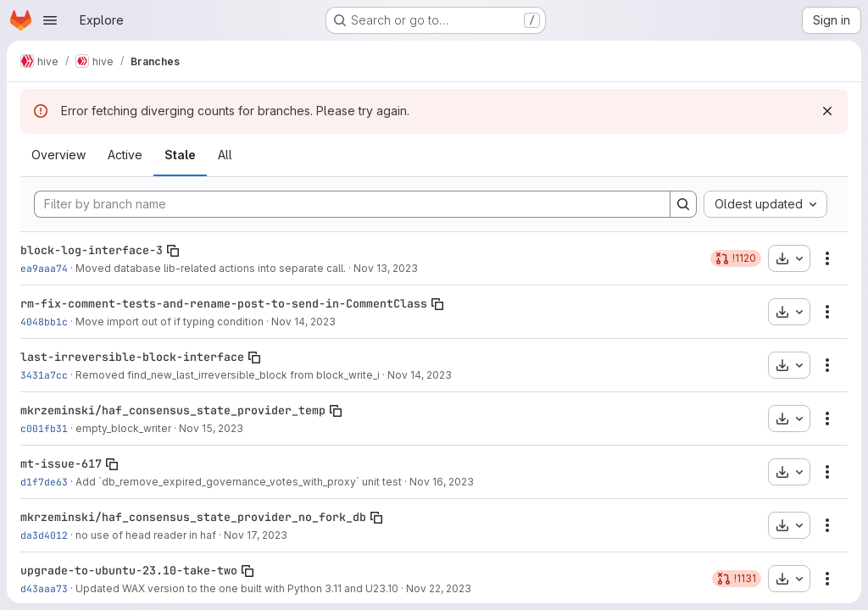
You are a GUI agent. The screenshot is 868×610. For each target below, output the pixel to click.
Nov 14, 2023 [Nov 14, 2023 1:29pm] (303, 322)
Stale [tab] (180, 155)
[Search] (683, 204)
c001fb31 (44, 428)
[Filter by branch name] (352, 204)
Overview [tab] (58, 155)
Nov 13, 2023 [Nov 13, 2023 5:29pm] (386, 268)
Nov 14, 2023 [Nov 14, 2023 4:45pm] (420, 375)
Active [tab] (125, 155)
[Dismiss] (827, 111)
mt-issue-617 (61, 463)
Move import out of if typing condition (170, 322)
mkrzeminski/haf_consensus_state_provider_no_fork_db (193, 517)
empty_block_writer (123, 428)
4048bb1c (44, 322)
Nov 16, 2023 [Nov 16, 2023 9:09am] (442, 482)
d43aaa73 (44, 588)
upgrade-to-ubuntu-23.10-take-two (129, 570)
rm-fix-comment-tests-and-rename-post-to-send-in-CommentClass (224, 303)
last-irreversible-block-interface (132, 357)
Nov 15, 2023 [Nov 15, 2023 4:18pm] (211, 428)
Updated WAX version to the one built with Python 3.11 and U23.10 (237, 588)
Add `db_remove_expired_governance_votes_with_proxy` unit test (239, 482)
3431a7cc (44, 375)
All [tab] (225, 155)
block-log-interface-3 (92, 250)
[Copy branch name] (173, 251)
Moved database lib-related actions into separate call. (211, 268)
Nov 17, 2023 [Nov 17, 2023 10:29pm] (256, 535)
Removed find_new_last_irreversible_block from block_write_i (228, 375)
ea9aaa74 (44, 268)
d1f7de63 (44, 482)
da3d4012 (44, 535)
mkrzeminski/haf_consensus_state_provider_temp (173, 410)
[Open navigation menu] (50, 20)
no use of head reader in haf (146, 535)
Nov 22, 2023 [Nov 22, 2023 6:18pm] (439, 588)
